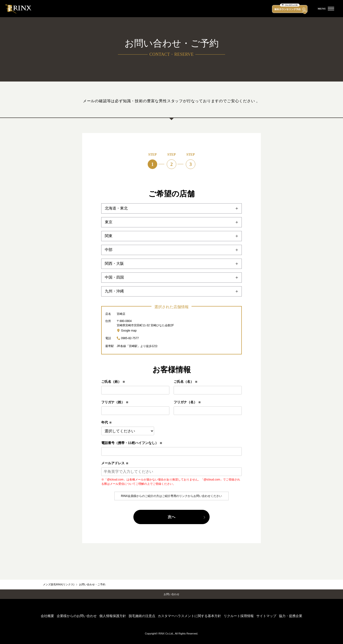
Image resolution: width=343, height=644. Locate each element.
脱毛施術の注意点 (142, 616)
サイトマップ (266, 616)
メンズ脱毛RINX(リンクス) (59, 584)
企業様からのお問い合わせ (77, 616)
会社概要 (47, 616)
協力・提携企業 (291, 616)
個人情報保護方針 (113, 616)
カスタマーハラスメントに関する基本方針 (189, 616)
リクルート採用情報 (239, 616)
